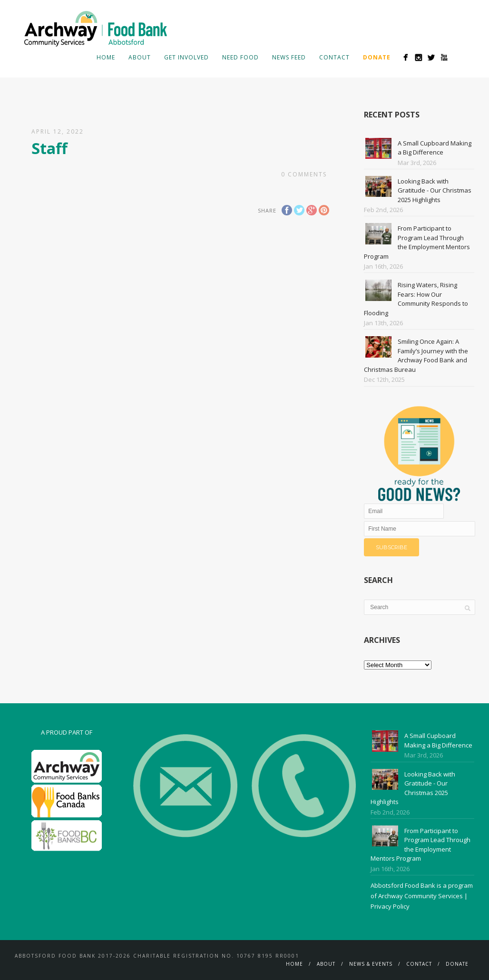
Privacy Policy (390, 906)
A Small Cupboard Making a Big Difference (435, 148)
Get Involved (186, 57)
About (140, 57)
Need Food (240, 57)
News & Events (371, 964)
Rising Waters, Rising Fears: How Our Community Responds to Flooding (416, 299)
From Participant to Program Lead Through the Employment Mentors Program (417, 242)
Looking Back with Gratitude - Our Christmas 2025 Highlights (435, 190)
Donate (457, 964)
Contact (334, 57)
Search (459, 57)
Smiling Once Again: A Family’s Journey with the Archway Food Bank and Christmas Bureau (416, 355)
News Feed (289, 57)
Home (106, 57)
